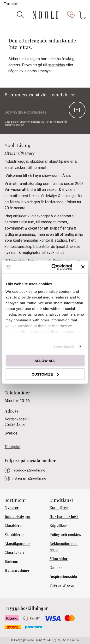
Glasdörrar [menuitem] (14, 525)
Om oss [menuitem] (56, 567)
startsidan (56, 65)
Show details (64, 346)
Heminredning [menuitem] (17, 570)
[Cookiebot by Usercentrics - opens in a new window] (54, 267)
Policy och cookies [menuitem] (65, 534)
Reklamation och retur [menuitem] (63, 547)
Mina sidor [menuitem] (59, 559)
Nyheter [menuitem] (12, 508)
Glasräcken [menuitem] (14, 552)
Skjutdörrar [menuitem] (14, 534)
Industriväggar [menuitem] (18, 517)
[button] (71, 15)
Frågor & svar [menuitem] (62, 585)
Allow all (45, 361)
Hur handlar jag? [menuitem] (64, 517)
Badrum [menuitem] (11, 561)
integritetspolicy (14, 125)
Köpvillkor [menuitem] (58, 525)
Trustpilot (11, 4)
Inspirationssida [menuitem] (63, 576)
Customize (45, 374)
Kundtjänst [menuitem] (59, 508)
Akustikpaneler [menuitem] (17, 544)
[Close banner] (83, 267)
